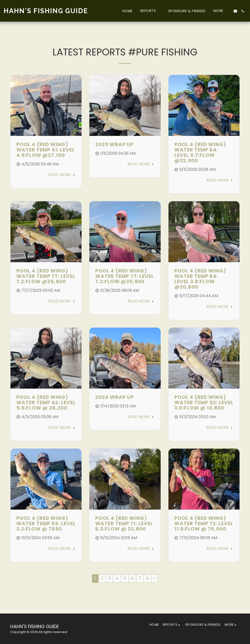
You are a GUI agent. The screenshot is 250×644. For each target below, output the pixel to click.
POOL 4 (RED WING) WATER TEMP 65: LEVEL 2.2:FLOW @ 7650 (46, 523)
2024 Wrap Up (115, 397)
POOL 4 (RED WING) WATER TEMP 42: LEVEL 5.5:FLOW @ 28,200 (46, 402)
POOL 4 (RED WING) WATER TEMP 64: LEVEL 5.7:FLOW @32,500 (200, 152)
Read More (62, 175)
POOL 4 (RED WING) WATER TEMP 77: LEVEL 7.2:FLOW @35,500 (46, 276)
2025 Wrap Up (114, 144)
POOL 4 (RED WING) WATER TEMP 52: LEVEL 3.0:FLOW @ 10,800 (204, 402)
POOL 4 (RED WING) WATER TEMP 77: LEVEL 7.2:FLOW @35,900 (125, 276)
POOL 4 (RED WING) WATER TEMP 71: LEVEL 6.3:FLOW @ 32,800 (124, 523)
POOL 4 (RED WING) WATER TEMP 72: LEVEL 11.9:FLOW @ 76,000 (204, 523)
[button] (150, 11)
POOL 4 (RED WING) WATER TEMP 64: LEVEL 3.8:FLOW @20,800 (200, 279)
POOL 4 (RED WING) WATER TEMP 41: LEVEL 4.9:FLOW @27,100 (46, 150)
